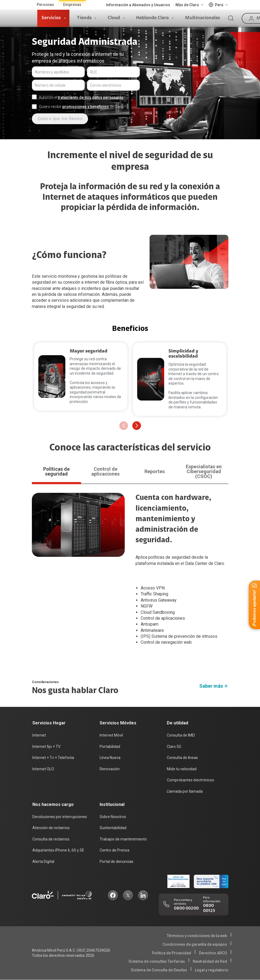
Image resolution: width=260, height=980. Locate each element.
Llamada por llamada (185, 791)
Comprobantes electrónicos (190, 780)
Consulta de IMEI (181, 735)
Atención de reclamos (51, 828)
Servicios (51, 18)
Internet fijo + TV (46, 747)
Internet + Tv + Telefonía (53, 758)
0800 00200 (186, 908)
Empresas (72, 5)
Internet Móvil (111, 735)
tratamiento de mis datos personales (91, 97)
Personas (45, 5)
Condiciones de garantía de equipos (195, 944)
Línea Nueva (110, 758)
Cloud (114, 18)
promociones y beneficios (86, 107)
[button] (137, 426)
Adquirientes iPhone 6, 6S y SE (58, 850)
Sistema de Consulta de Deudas (159, 970)
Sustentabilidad (113, 828)
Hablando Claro (152, 18)
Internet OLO (43, 769)
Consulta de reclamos (51, 839)
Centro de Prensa (114, 850)
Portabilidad (110, 747)
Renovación (110, 769)
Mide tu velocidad (182, 769)
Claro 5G (174, 747)
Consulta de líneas (182, 758)
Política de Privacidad (172, 953)
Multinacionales (202, 18)
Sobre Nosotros (113, 817)
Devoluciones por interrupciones (60, 817)
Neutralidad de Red (210, 961)
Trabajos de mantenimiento (123, 839)
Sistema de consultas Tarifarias (157, 961)
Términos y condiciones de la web (197, 936)
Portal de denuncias (117, 862)
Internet (39, 735)
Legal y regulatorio (212, 970)
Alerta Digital (43, 862)
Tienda (84, 18)
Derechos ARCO (213, 953)
